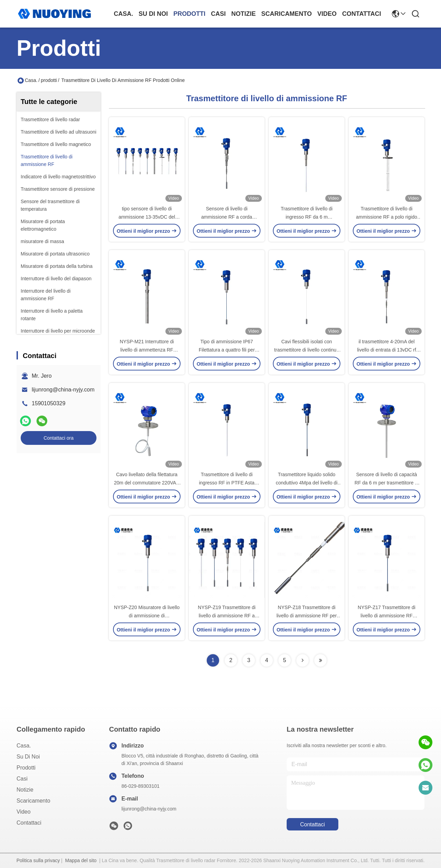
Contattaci (362, 14)
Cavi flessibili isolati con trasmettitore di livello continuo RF (307, 350)
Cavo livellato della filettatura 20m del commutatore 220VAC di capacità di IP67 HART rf (147, 483)
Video (327, 14)
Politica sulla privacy (38, 860)
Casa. (123, 14)
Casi (218, 14)
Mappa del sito (81, 860)
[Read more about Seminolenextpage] (302, 660)
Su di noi (153, 14)
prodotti (189, 14)
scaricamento (286, 14)
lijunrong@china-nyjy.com (63, 390)
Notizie (243, 14)
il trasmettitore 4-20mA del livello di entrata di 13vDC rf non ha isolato (386, 350)
